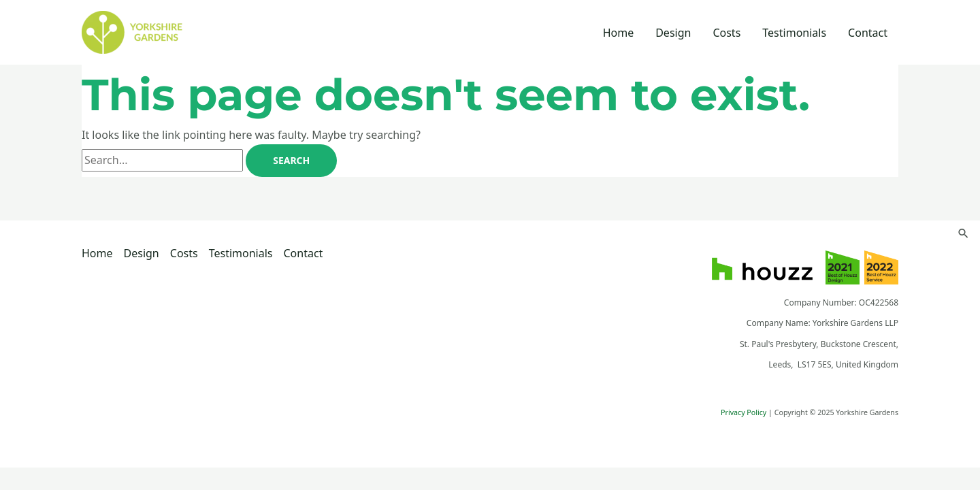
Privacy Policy (744, 412)
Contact (868, 33)
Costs (726, 33)
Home (619, 33)
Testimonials (794, 33)
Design (673, 33)
